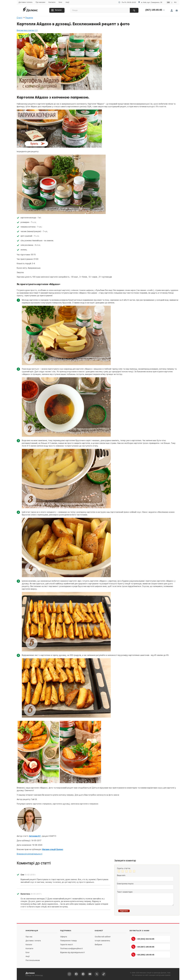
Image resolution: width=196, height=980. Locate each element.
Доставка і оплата (26, 2)
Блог (60, 2)
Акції (67, 2)
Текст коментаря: (125, 892)
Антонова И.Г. (35, 836)
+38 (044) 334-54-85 (143, 939)
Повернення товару (68, 941)
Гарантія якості (67, 945)
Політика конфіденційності (71, 948)
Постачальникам (33, 960)
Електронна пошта (125, 884)
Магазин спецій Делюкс (53, 849)
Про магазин (40, 2)
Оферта (64, 937)
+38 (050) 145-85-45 (143, 955)
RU (175, 2)
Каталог (58, 10)
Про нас (29, 937)
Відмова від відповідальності (30, 854)
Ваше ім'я (121, 875)
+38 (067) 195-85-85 (143, 947)
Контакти (52, 2)
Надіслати (124, 911)
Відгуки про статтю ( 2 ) (27, 30)
